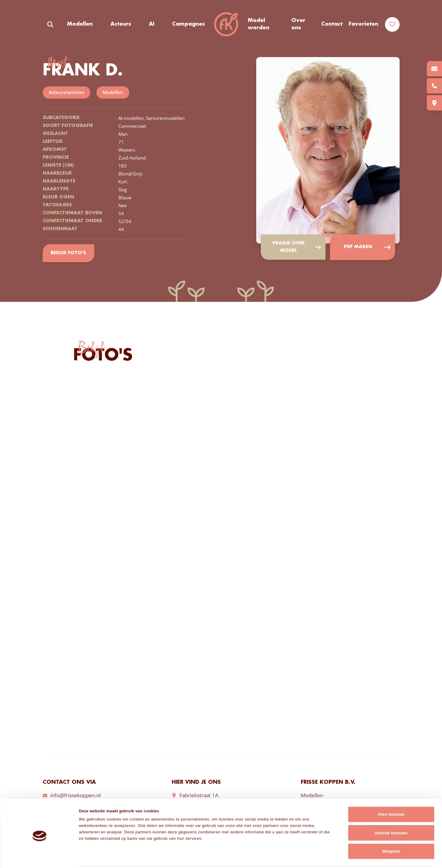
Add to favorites (386, 70)
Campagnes (189, 24)
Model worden (259, 24)
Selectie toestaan (391, 812)
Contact (332, 24)
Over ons (298, 24)
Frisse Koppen (226, 24)
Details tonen (306, 857)
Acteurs (121, 24)
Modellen (80, 24)
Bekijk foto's (68, 253)
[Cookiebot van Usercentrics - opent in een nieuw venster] (40, 857)
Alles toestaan (391, 793)
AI (152, 24)
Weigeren (391, 830)
